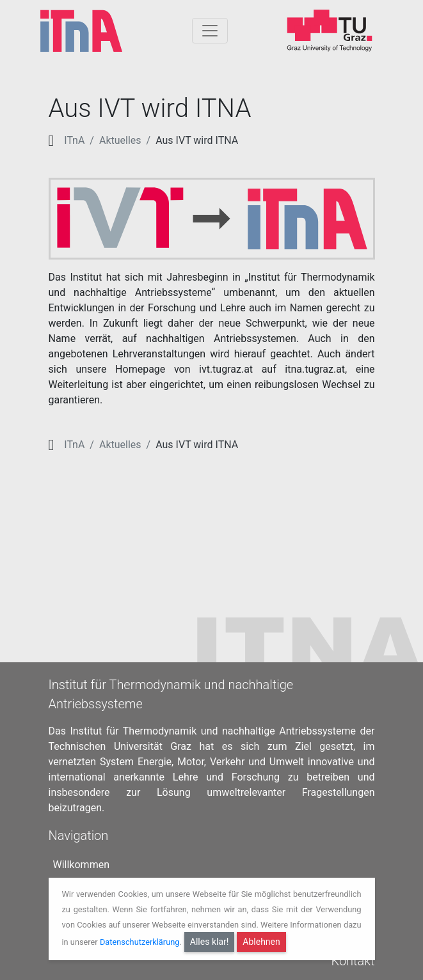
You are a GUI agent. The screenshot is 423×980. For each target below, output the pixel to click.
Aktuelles (120, 140)
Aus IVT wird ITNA (197, 140)
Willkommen (81, 859)
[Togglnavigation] (210, 31)
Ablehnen (261, 942)
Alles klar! (210, 942)
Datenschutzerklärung (140, 941)
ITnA (74, 140)
